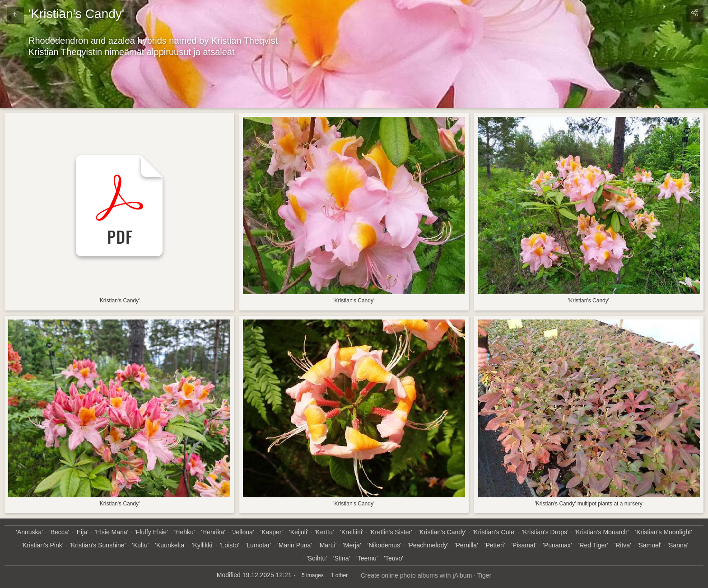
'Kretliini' (352, 532)
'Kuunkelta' (170, 545)
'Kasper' (271, 532)
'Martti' (327, 545)
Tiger (484, 575)
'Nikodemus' (384, 545)
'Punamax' (557, 545)
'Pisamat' (524, 545)
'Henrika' (213, 532)
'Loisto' (230, 545)
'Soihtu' (317, 558)
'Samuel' (650, 545)
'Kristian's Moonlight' (663, 532)
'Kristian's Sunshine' (98, 545)
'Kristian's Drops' (545, 532)
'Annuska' (29, 532)
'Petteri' (495, 545)
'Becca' (59, 532)
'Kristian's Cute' (494, 532)
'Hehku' (185, 532)
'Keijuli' (299, 532)
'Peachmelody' (428, 545)
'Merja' (352, 545)
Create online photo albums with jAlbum (417, 575)
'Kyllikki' (203, 545)
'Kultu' (140, 545)
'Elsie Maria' (112, 532)
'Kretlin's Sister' (391, 532)
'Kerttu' (324, 532)
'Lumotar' (259, 545)
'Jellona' (243, 532)
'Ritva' (623, 545)
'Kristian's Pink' (43, 545)
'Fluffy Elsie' (151, 532)
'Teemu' (367, 558)
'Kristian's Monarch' (602, 532)
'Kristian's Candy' (442, 532)
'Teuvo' (394, 558)
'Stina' (342, 558)
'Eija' (82, 532)
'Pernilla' (466, 545)
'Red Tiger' (593, 545)
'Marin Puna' (295, 545)
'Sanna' (678, 545)
